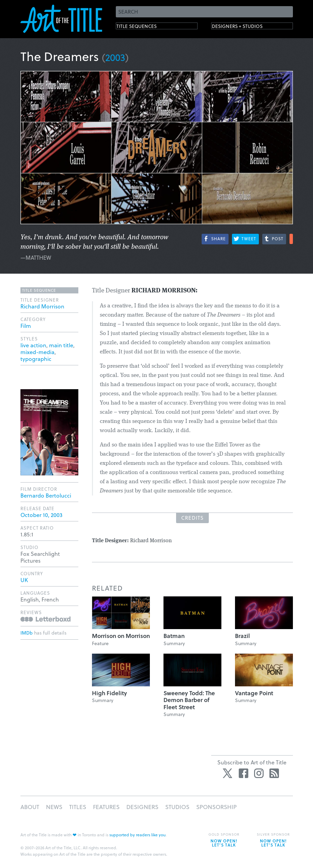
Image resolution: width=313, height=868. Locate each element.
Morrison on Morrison (121, 636)
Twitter (228, 773)
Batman (174, 636)
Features (106, 807)
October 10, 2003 (41, 515)
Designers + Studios (247, 27)
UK (24, 580)
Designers (142, 807)
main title (61, 345)
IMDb (27, 633)
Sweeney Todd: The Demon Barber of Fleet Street (189, 700)
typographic (36, 359)
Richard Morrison (42, 306)
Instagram (259, 773)
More (291, 239)
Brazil (242, 636)
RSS (274, 773)
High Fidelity (109, 693)
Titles (78, 807)
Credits (192, 518)
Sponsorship (216, 807)
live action (33, 345)
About (30, 807)
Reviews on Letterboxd (45, 619)
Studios (177, 807)
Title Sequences (144, 27)
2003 (115, 57)
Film (26, 326)
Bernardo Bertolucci (46, 495)
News (54, 807)
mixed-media (37, 352)
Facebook (244, 773)
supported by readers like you (137, 835)
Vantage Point (254, 693)
